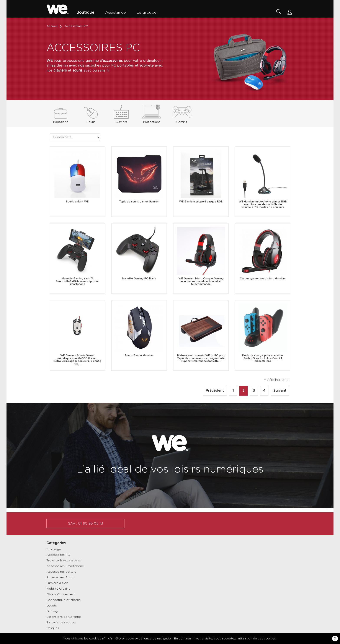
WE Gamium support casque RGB (201, 202)
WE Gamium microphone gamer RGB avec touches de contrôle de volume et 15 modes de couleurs (263, 204)
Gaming (52, 611)
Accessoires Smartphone (65, 566)
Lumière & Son (57, 583)
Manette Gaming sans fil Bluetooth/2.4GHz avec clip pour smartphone (77, 281)
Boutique (85, 13)
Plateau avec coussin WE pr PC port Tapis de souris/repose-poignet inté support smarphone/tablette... (201, 358)
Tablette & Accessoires (64, 561)
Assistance (115, 13)
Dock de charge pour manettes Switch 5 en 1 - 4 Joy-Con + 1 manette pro (263, 358)
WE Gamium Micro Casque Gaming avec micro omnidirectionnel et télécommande (201, 281)
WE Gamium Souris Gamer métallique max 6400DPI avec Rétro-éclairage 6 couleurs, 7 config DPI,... (77, 360)
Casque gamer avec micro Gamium (263, 279)
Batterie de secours (61, 623)
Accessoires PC (58, 555)
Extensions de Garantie (64, 617)
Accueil (55, 26)
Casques (53, 628)
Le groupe (147, 13)
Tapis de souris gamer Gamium (139, 202)
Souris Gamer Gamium (139, 355)
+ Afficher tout (276, 380)
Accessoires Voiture (61, 572)
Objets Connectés (60, 594)
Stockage (54, 549)
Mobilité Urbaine (58, 589)
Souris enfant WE (77, 202)
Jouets (52, 606)
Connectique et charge (64, 600)
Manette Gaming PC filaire (139, 279)
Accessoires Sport (60, 577)
